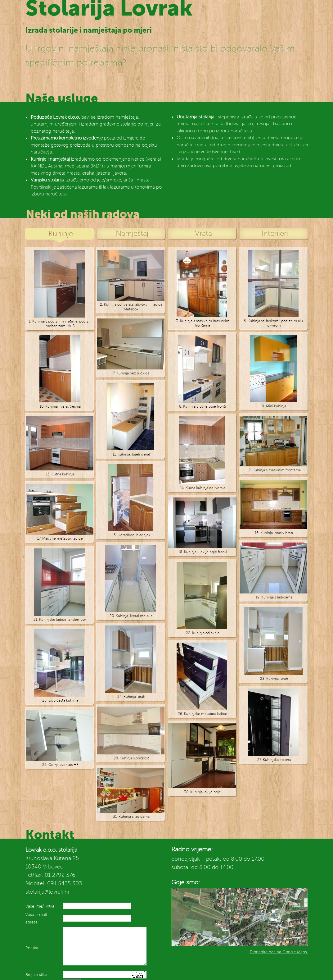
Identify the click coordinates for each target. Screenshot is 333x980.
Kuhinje (61, 234)
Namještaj (132, 234)
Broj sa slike (36, 975)
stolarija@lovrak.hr (48, 892)
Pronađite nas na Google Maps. (279, 952)
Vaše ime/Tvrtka (40, 906)
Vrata (203, 234)
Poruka (32, 948)
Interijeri (275, 234)
